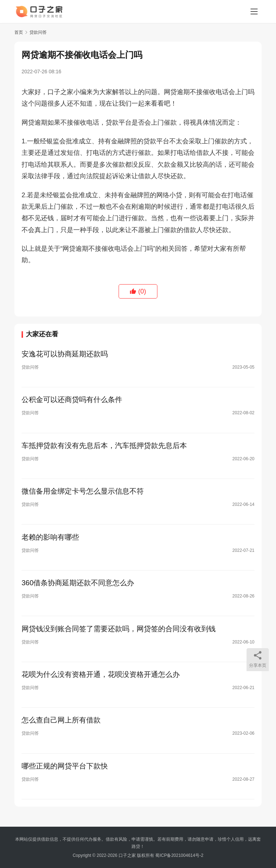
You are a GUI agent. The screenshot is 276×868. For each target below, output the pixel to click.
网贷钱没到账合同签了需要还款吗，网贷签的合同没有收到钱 (119, 632)
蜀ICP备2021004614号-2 (179, 855)
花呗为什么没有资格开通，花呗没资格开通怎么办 (101, 679)
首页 (19, 32)
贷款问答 (30, 368)
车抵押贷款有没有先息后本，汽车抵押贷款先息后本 (104, 447)
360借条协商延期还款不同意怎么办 (78, 586)
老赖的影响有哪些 (50, 540)
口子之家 (127, 855)
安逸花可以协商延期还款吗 (65, 354)
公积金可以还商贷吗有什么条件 (72, 401)
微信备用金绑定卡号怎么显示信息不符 (83, 493)
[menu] (254, 11)
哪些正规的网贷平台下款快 (65, 771)
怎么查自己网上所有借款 (61, 725)
